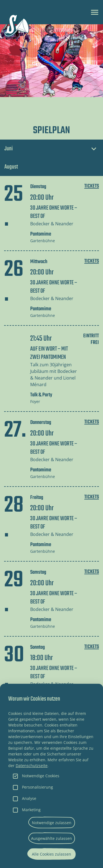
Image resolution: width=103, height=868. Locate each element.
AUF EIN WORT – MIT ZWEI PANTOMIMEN (49, 353)
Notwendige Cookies (41, 776)
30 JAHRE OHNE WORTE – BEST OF (54, 212)
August (11, 167)
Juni (9, 149)
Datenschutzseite (32, 766)
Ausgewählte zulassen (51, 838)
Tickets (92, 186)
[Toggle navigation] (95, 12)
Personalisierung (37, 787)
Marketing (31, 810)
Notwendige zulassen (52, 823)
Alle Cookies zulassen (51, 854)
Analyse (29, 798)
